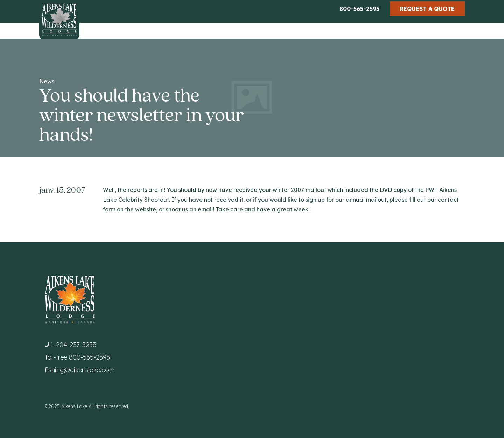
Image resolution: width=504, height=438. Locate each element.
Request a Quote (427, 9)
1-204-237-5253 (73, 345)
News (47, 81)
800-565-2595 (359, 9)
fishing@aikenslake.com (80, 370)
